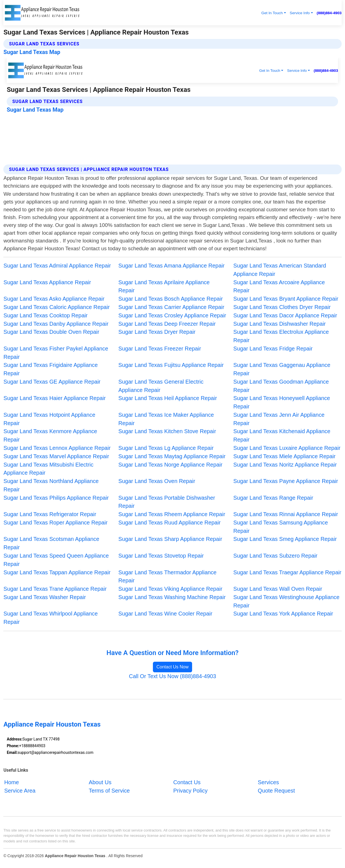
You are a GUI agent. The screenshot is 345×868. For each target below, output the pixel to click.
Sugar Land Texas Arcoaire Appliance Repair (279, 286)
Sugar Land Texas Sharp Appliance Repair (170, 539)
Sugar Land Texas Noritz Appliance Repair (285, 465)
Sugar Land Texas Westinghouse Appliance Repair (286, 601)
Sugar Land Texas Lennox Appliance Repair (57, 448)
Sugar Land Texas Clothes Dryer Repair (282, 307)
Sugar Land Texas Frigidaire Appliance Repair (50, 369)
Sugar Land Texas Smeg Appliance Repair (285, 539)
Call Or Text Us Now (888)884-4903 (173, 676)
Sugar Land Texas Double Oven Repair (51, 332)
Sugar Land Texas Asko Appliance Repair (54, 299)
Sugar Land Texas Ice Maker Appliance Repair (166, 419)
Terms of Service (109, 791)
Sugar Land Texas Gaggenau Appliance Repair (282, 369)
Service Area (20, 791)
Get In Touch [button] (272, 13)
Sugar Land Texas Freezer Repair (160, 349)
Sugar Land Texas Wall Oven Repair (278, 589)
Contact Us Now (173, 667)
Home (12, 782)
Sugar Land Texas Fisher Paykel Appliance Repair (56, 353)
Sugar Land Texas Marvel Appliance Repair (56, 456)
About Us (100, 782)
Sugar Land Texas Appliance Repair (47, 282)
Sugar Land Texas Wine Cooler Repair (165, 614)
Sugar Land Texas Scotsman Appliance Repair (51, 543)
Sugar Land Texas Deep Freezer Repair (167, 324)
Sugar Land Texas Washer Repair (44, 597)
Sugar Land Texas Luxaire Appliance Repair (287, 448)
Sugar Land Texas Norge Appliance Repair (170, 465)
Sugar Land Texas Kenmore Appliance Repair (50, 435)
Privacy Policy (190, 791)
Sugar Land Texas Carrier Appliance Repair (171, 307)
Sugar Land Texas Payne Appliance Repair (286, 481)
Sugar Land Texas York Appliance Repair (283, 614)
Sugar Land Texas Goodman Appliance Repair (281, 386)
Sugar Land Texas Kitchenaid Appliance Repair (282, 435)
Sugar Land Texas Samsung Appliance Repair (281, 527)
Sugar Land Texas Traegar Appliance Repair (287, 572)
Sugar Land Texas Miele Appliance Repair (284, 456)
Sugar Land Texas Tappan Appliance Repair (57, 572)
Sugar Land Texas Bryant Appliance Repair (286, 299)
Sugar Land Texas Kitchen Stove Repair (167, 431)
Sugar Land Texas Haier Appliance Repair (54, 398)
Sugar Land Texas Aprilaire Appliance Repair (164, 286)
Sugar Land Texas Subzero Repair (275, 556)
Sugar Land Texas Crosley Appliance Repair (172, 315)
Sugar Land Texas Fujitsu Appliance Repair (171, 365)
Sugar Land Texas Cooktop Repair (45, 315)
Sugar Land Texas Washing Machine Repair (172, 597)
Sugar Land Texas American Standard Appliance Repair (280, 270)
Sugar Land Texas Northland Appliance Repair (51, 485)
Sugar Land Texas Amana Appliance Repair (172, 266)
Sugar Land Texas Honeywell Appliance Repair (282, 402)
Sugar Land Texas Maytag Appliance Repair (172, 456)
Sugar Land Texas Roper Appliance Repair (55, 523)
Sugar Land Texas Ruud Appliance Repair (170, 523)
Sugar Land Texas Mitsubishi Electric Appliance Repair (48, 469)
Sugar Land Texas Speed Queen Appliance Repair (56, 560)
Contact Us (187, 782)
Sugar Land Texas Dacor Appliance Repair (285, 315)
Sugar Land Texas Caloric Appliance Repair (56, 307)
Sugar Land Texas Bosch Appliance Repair (171, 299)
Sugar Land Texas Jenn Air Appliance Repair (279, 419)
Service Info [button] (300, 13)
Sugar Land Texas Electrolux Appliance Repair (281, 336)
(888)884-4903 (329, 13)
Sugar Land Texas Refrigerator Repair (50, 514)
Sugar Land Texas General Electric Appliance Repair (161, 386)
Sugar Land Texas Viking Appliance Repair (170, 589)
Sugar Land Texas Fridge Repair (273, 349)
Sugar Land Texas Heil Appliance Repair (168, 398)
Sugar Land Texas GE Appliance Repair (52, 382)
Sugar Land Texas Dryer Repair (157, 332)
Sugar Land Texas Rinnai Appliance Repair (286, 514)
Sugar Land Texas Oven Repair (157, 481)
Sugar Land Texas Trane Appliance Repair (55, 589)
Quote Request (276, 791)
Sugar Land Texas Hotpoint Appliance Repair (49, 419)
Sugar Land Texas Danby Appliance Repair (56, 324)
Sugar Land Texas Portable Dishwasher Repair (167, 502)
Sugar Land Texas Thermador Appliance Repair (167, 577)
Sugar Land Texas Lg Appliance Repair (166, 448)
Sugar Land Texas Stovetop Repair (161, 556)
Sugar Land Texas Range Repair (273, 498)
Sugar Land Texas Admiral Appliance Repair (57, 266)
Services (268, 782)
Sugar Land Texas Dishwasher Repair (280, 324)
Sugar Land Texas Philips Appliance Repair (56, 498)
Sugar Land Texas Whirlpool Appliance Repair (50, 618)
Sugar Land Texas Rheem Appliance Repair (172, 514)
